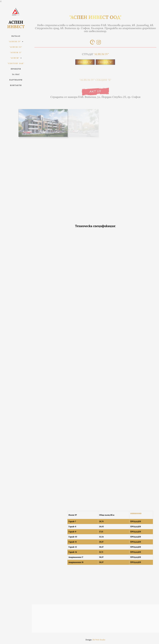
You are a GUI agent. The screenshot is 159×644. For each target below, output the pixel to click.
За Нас (16, 74)
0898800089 (136, 513)
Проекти (16, 69)
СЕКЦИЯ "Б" (105, 62)
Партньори (16, 80)
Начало (16, 36)
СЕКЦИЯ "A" (85, 62)
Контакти (16, 85)
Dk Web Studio (99, 640)
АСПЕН (16, 24)
